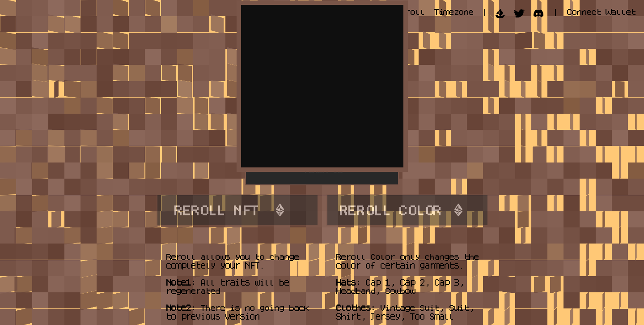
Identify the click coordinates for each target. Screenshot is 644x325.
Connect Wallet (601, 12)
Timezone (453, 12)
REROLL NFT (216, 210)
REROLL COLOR (390, 210)
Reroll (410, 12)
